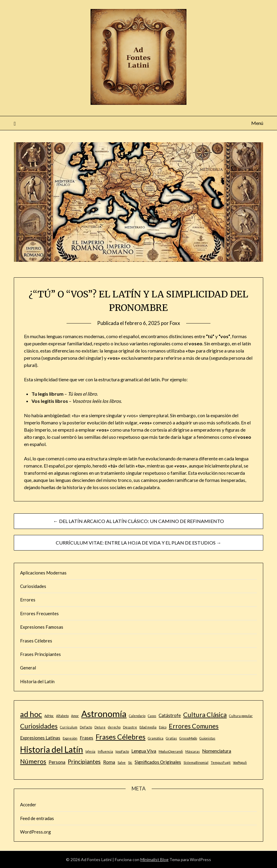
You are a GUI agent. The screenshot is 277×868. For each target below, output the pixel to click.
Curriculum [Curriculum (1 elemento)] (69, 727)
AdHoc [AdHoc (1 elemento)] (49, 716)
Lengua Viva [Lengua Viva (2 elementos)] (144, 751)
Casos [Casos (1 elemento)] (152, 716)
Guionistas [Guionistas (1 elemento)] (207, 738)
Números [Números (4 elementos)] (33, 761)
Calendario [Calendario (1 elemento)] (137, 716)
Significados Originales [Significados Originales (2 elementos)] (158, 762)
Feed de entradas (37, 818)
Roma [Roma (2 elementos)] (109, 762)
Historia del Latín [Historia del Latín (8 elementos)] (52, 749)
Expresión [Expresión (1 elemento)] (70, 738)
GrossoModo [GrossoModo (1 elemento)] (188, 738)
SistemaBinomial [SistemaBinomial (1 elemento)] (196, 762)
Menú (257, 123)
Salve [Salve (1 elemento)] (122, 762)
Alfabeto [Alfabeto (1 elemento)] (62, 716)
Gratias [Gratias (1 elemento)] (171, 738)
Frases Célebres (36, 641)
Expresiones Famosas (42, 627)
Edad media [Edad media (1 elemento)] (148, 727)
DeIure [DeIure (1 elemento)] (100, 727)
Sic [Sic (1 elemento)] (130, 762)
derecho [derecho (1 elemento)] (114, 727)
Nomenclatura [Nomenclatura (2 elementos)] (217, 751)
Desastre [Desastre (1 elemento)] (130, 727)
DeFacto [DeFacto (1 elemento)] (86, 727)
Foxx (175, 323)
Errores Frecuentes (39, 613)
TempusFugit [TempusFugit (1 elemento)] (221, 762)
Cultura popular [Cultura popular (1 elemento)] (241, 716)
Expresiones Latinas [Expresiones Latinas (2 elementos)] (40, 738)
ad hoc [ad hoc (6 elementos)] (31, 714)
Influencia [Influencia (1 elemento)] (105, 751)
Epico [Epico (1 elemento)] (163, 727)
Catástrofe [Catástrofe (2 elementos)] (170, 715)
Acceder (28, 805)
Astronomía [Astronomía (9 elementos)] (104, 714)
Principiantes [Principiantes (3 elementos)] (84, 762)
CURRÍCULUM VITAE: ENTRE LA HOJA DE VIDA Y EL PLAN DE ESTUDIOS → (138, 543)
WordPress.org (36, 832)
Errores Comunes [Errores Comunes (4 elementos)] (194, 726)
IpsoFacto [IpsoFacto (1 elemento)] (122, 751)
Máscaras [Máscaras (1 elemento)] (192, 751)
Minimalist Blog (154, 859)
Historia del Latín (37, 681)
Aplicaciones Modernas (43, 573)
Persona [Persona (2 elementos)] (57, 762)
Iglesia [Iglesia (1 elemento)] (90, 751)
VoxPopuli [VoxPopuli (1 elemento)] (240, 762)
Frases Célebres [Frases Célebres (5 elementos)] (121, 737)
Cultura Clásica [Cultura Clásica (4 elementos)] (205, 715)
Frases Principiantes (40, 654)
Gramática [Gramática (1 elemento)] (156, 738)
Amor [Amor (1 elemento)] (75, 716)
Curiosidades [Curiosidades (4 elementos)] (39, 726)
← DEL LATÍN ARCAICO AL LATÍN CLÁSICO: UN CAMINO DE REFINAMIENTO (139, 521)
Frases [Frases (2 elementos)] (86, 738)
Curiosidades (33, 586)
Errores (28, 600)
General (28, 668)
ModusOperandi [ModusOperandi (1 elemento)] (171, 751)
